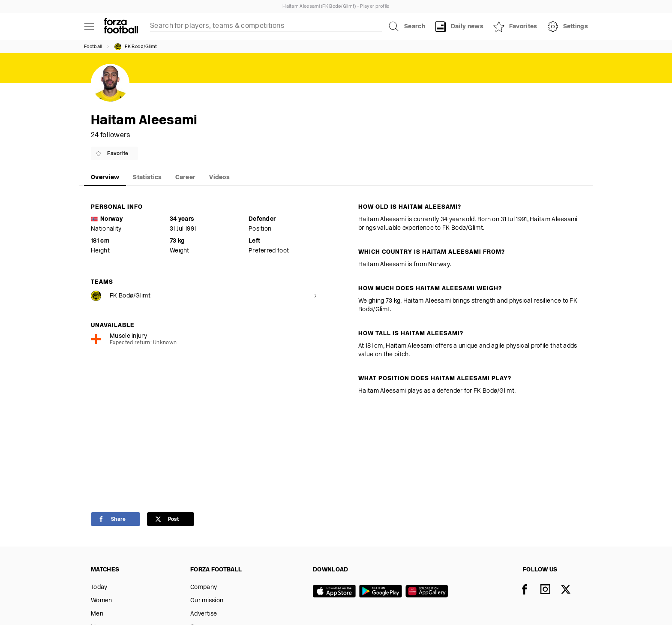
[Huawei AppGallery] (429, 592)
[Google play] (382, 592)
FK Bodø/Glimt (136, 47)
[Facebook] (530, 590)
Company (204, 587)
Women (102, 601)
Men (97, 614)
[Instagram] (550, 590)
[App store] (336, 592)
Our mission (207, 601)
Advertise (204, 614)
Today (99, 587)
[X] (571, 590)
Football (93, 47)
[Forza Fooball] (121, 27)
